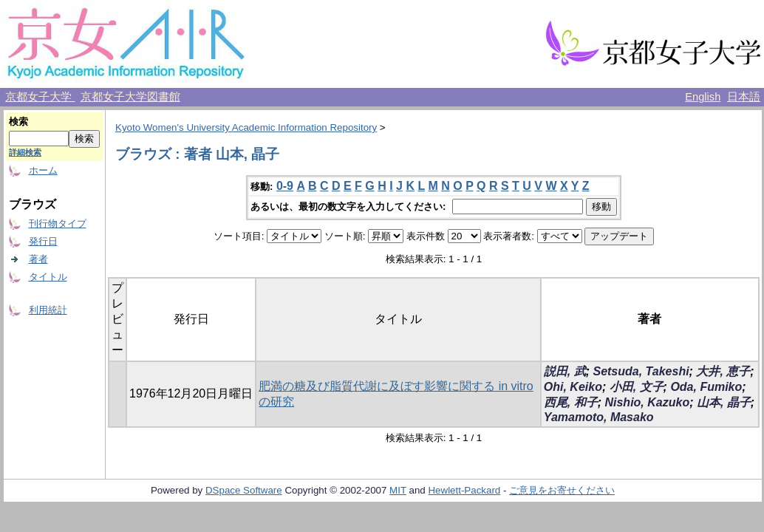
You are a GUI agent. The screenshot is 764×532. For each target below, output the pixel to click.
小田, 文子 (637, 387)
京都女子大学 (40, 97)
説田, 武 (565, 371)
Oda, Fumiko (706, 387)
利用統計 (48, 310)
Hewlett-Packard (464, 490)
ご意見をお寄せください (562, 490)
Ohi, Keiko (573, 387)
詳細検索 (25, 152)
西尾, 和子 (571, 402)
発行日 (43, 241)
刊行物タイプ (58, 224)
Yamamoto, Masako (599, 417)
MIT (398, 490)
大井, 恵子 (723, 371)
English (703, 97)
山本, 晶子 (724, 402)
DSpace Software (244, 490)
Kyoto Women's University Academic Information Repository (246, 127)
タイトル (48, 277)
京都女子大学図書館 (130, 97)
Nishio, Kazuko (647, 402)
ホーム (43, 170)
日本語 (744, 97)
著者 (38, 259)
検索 (18, 122)
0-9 (285, 186)
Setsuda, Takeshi (641, 371)
